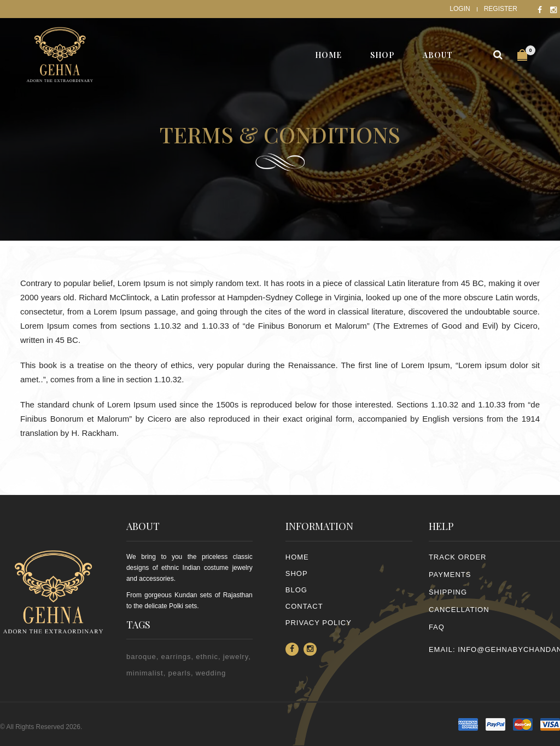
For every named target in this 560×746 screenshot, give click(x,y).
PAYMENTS (450, 575)
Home (297, 557)
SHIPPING (448, 592)
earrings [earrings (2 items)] (176, 657)
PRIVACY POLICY (319, 623)
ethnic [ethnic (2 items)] (207, 657)
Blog (296, 590)
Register (501, 9)
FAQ (437, 627)
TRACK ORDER (458, 557)
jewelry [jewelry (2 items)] (236, 657)
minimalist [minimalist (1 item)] (145, 673)
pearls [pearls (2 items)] (180, 673)
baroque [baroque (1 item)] (141, 657)
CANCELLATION (459, 610)
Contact (304, 606)
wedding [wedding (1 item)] (211, 673)
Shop (297, 573)
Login (460, 9)
